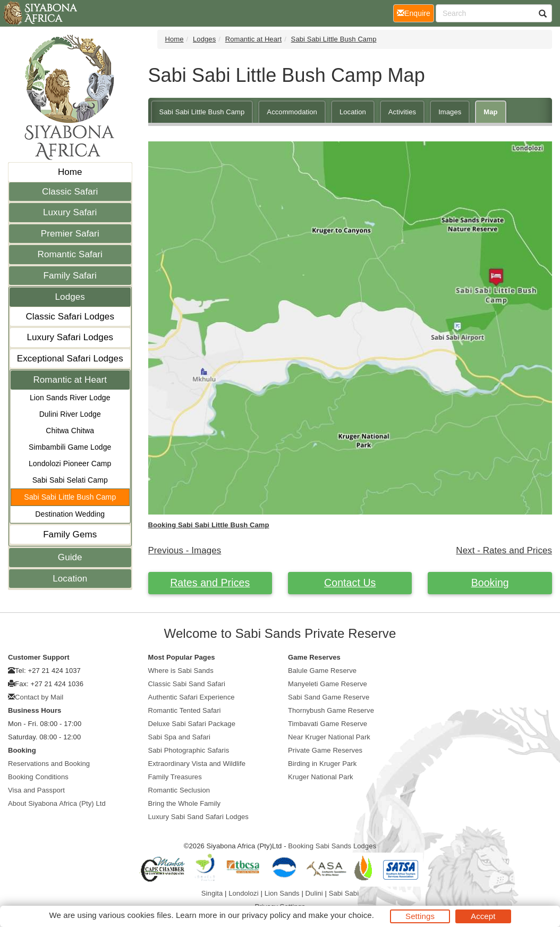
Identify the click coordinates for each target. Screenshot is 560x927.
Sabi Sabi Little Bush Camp (70, 497)
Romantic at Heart (70, 380)
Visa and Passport (36, 790)
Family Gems (70, 534)
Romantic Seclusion (179, 790)
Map (490, 112)
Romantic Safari (70, 254)
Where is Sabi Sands (181, 671)
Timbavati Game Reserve (328, 724)
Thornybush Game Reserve (331, 710)
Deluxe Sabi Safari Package (192, 724)
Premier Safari (70, 234)
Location (70, 579)
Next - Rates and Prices (504, 550)
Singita (212, 893)
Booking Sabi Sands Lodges (332, 846)
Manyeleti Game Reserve (328, 684)
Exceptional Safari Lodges (70, 359)
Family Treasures (175, 777)
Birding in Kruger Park (322, 764)
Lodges (70, 297)
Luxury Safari (70, 212)
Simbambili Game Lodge (70, 447)
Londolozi (244, 893)
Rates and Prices (210, 583)
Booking (490, 583)
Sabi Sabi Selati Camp (70, 480)
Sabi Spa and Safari (180, 737)
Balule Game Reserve (322, 671)
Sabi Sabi (344, 893)
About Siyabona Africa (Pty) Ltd (57, 803)
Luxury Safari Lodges (70, 337)
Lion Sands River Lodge (70, 398)
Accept (483, 916)
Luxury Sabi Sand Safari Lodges (198, 817)
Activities (402, 112)
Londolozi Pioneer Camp (70, 464)
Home (70, 172)
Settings (420, 916)
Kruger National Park (321, 777)
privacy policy (266, 915)
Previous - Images (185, 550)
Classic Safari (70, 192)
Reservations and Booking (49, 764)
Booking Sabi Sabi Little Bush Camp (209, 525)
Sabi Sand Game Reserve (329, 697)
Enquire (415, 12)
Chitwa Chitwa (70, 431)
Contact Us (350, 583)
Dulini (314, 893)
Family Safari (70, 276)
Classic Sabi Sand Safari (187, 684)
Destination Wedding (70, 514)
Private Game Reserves (325, 750)
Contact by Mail (39, 697)
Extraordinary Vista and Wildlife (197, 764)
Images (450, 112)
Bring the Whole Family (185, 803)
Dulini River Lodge (70, 414)
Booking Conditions (38, 777)
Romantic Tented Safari (185, 710)
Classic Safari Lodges (70, 317)
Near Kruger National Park (329, 737)
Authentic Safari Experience (192, 697)
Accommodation (292, 112)
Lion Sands (282, 893)
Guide (70, 557)
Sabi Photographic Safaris (189, 750)
